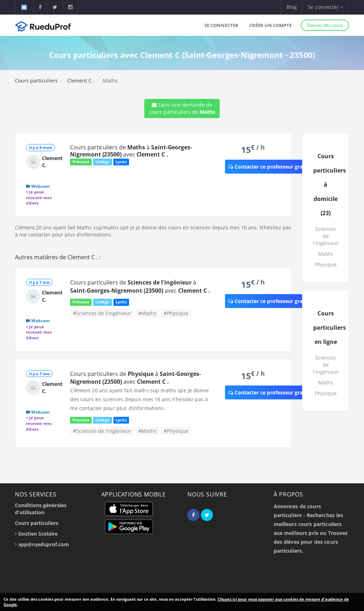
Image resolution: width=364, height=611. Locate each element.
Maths (326, 254)
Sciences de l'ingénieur (326, 236)
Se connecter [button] (326, 7)
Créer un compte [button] (271, 25)
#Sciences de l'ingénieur (102, 313)
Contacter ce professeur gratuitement (278, 167)
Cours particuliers (36, 81)
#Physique (176, 313)
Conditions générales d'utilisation (41, 509)
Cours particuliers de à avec (131, 151)
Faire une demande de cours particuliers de (182, 108)
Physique (326, 264)
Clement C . (80, 81)
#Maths (147, 313)
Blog (292, 7)
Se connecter (221, 25)
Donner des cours (325, 25)
